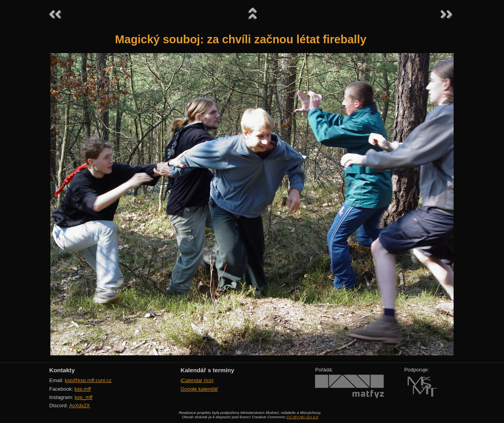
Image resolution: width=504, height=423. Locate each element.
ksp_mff (84, 397)
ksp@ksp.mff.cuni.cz (88, 380)
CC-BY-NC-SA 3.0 (302, 417)
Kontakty (62, 370)
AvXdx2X (79, 405)
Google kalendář (199, 389)
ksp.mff (83, 389)
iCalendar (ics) (197, 380)
